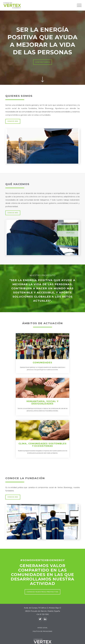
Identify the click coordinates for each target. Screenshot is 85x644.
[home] (40, 5)
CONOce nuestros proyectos (42, 592)
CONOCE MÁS (13, 121)
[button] (79, 5)
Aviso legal (42, 628)
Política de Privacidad (42, 631)
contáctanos (43, 62)
